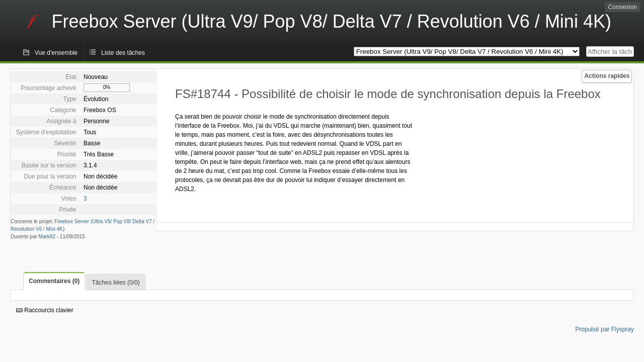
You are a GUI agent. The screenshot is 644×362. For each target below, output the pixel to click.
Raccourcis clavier (45, 310)
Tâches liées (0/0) (115, 283)
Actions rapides (607, 76)
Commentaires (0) (54, 281)
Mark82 (47, 237)
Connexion (623, 7)
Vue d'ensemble (56, 53)
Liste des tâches (123, 53)
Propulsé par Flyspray (605, 329)
